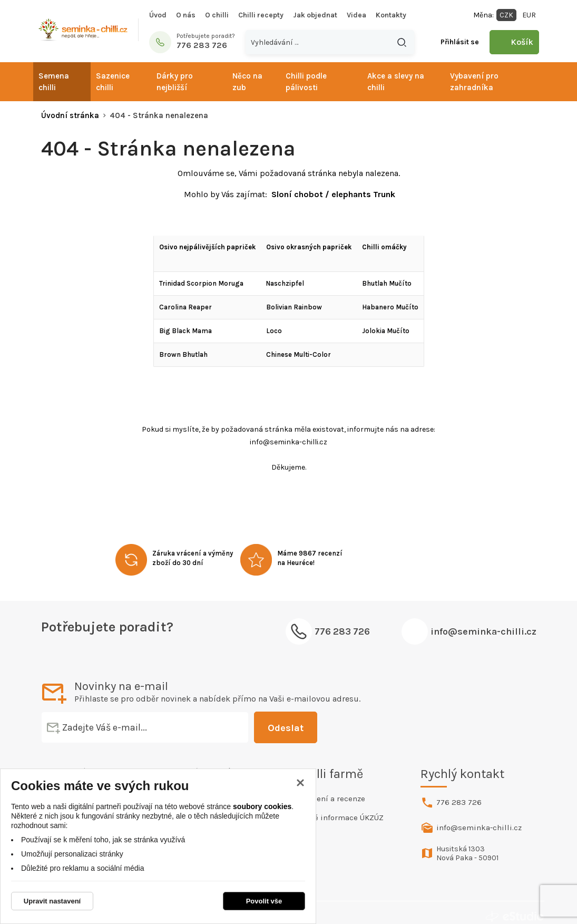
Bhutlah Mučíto (387, 283)
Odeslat (262, 728)
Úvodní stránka (70, 115)
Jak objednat (315, 15)
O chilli (217, 15)
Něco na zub (247, 82)
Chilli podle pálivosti (306, 82)
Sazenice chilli (113, 82)
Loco (274, 331)
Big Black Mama (185, 331)
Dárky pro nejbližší (175, 82)
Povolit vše (264, 901)
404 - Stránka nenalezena (159, 115)
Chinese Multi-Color (299, 354)
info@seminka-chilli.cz (483, 631)
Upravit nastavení (52, 901)
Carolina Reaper (185, 307)
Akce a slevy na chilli (396, 82)
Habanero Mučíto (390, 307)
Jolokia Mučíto (386, 331)
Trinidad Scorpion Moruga (201, 283)
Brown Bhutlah (183, 354)
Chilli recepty (261, 15)
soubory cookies (262, 806)
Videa (356, 15)
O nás (186, 15)
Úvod (158, 15)
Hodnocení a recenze (327, 799)
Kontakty (391, 15)
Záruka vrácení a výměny (193, 553)
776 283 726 (459, 802)
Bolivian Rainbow (294, 307)
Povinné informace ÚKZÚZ (336, 818)
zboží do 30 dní (178, 563)
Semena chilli (54, 82)
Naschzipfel (285, 283)
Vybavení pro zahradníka (474, 82)
